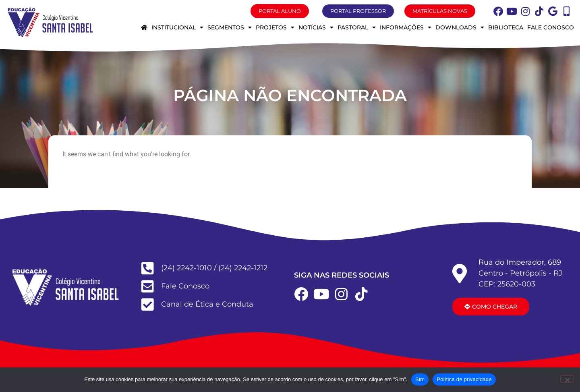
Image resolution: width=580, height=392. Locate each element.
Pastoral (357, 27)
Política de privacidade (464, 379)
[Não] (567, 379)
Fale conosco (551, 27)
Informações (406, 27)
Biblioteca (506, 27)
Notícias (316, 27)
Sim (420, 379)
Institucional (177, 27)
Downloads (460, 27)
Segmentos (230, 27)
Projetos (275, 27)
